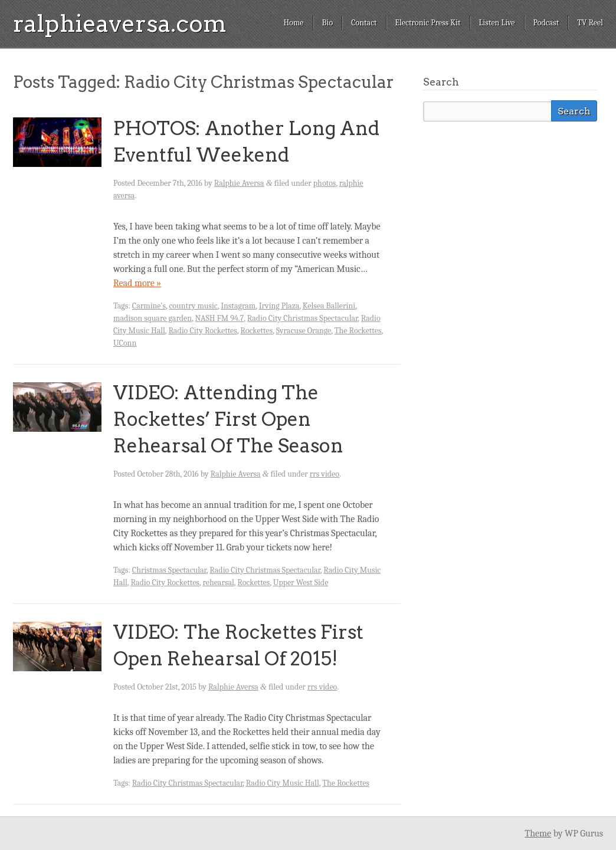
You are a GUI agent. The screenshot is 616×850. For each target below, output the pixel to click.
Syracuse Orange (304, 331)
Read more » (137, 283)
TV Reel (590, 23)
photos (325, 183)
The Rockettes (358, 331)
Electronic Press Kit (428, 23)
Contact (364, 23)
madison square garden (153, 318)
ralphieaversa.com (120, 24)
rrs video (325, 474)
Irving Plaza (279, 306)
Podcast (546, 23)
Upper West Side (301, 582)
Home (293, 23)
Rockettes (256, 331)
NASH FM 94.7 (220, 318)
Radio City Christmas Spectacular (302, 318)
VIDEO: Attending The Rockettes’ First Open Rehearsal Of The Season (228, 419)
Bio (328, 23)
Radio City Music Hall (283, 783)
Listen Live (497, 23)
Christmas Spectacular (169, 570)
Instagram (238, 306)
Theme (538, 833)
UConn (125, 343)
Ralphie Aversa (239, 183)
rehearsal (218, 582)
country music (193, 306)
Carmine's (149, 306)
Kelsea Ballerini (329, 306)
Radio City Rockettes (202, 331)
